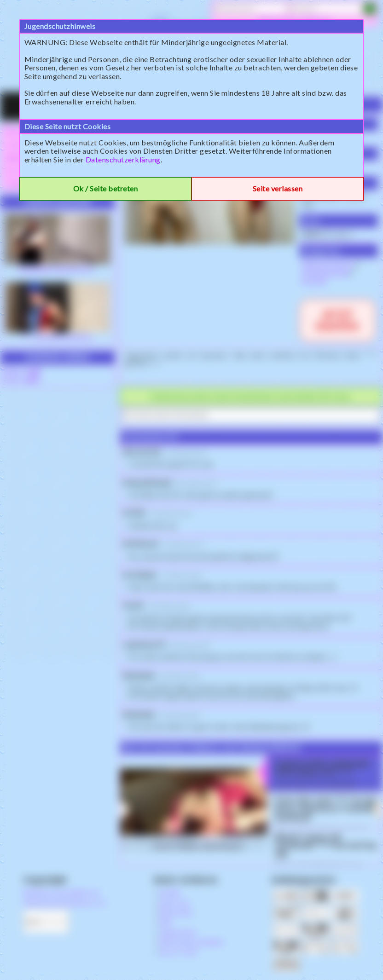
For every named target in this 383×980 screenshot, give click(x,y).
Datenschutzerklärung (123, 159)
